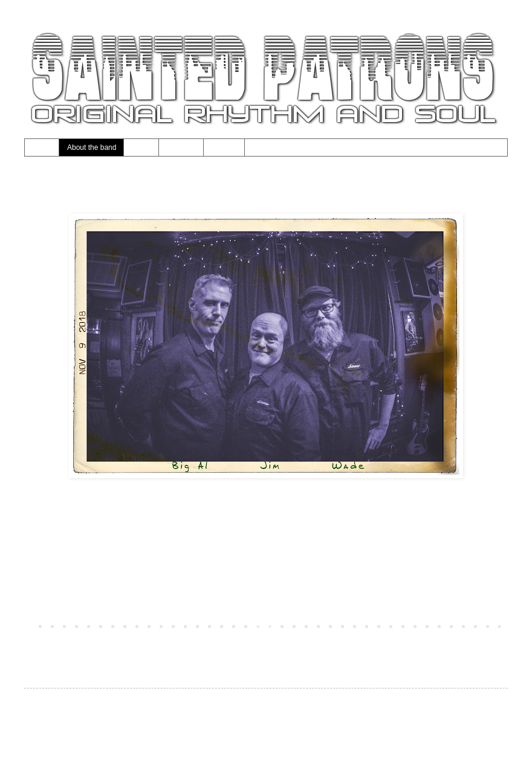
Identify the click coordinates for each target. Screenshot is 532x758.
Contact (224, 147)
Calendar (182, 147)
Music (141, 147)
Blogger (309, 730)
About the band (92, 147)
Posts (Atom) (96, 643)
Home (42, 147)
